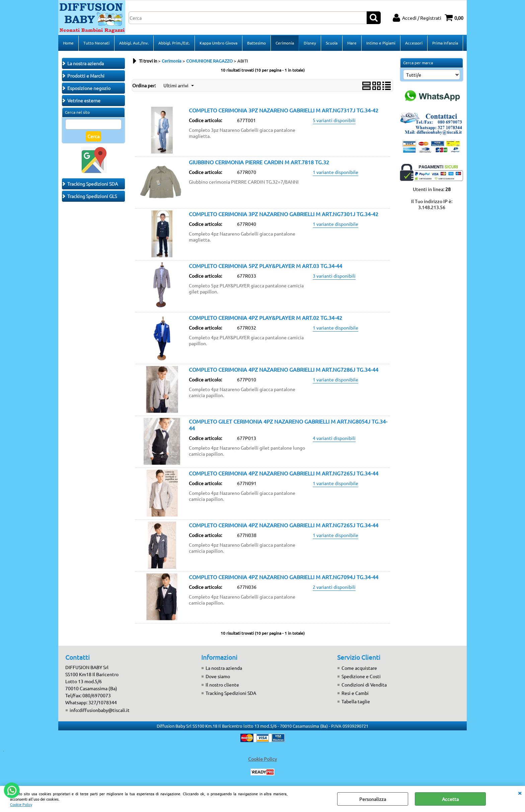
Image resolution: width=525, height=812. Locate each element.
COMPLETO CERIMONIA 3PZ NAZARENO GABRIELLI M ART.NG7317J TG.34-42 (284, 110)
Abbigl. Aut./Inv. (134, 43)
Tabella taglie (356, 701)
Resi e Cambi (355, 693)
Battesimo (256, 43)
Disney (310, 43)
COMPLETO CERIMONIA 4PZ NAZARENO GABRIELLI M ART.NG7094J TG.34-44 (284, 577)
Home (68, 43)
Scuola (332, 43)
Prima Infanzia (445, 43)
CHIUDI (520, 793)
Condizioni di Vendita (364, 685)
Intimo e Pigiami (381, 43)
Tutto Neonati (96, 43)
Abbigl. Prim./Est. (174, 43)
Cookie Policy (21, 804)
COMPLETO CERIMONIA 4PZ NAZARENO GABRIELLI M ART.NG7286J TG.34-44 (284, 369)
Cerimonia (285, 43)
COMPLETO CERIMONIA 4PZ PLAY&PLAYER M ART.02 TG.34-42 (266, 318)
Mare (352, 43)
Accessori (414, 43)
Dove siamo (218, 676)
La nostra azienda (224, 668)
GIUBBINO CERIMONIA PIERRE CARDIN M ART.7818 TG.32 (259, 162)
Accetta (450, 799)
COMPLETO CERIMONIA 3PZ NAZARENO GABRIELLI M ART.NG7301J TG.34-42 (284, 214)
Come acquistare (359, 668)
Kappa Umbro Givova (218, 43)
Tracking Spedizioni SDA (231, 693)
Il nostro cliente (222, 685)
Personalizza (373, 799)
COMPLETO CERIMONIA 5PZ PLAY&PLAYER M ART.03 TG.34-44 (266, 266)
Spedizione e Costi (361, 676)
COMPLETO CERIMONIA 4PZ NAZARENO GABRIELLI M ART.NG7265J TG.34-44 (284, 473)
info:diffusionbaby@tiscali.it (100, 710)
